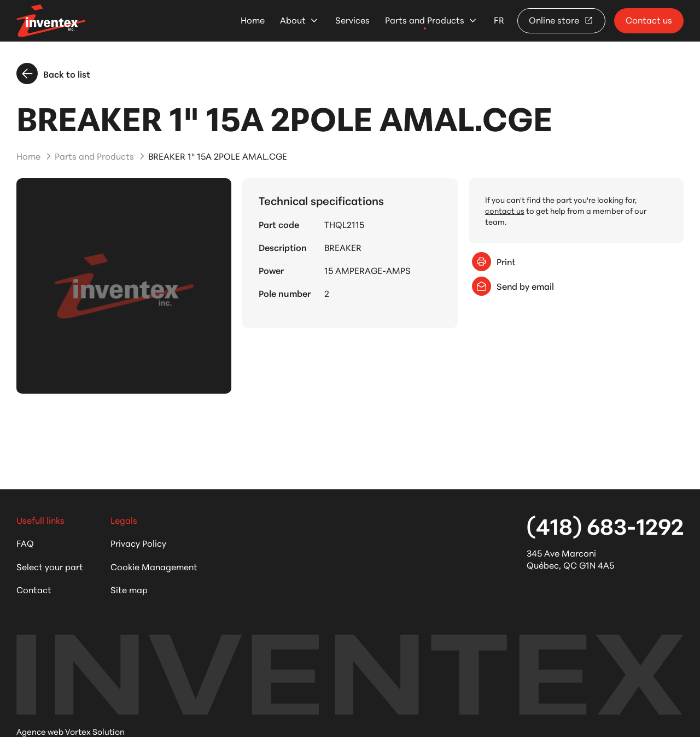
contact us (505, 210)
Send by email (513, 286)
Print (494, 262)
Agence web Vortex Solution (71, 731)
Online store (561, 19)
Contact (34, 589)
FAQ (25, 543)
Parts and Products (425, 20)
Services (352, 20)
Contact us (649, 19)
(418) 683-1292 (605, 525)
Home (253, 20)
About (293, 20)
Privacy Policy (138, 543)
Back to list (53, 74)
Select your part (50, 566)
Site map (129, 589)
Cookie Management (154, 566)
